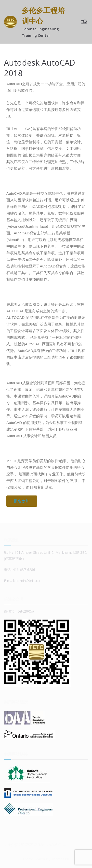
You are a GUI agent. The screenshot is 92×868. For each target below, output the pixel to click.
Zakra (40, 859)
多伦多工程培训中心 (50, 844)
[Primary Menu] (84, 22)
